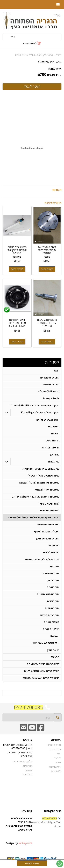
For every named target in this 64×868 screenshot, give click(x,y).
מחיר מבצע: (54, 75)
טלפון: (29, 763)
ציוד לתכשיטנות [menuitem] (50, 574)
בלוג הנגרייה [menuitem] (56, 772)
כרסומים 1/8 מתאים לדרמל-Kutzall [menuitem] (39, 483)
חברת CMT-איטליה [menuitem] (49, 392)
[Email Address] (24, 731)
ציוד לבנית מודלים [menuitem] (49, 616)
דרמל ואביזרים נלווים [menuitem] (48, 420)
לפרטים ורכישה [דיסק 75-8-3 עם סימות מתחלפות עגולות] (47, 269)
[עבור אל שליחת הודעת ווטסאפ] (60, 864)
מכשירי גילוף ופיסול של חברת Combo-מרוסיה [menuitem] (34, 518)
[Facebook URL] (41, 731)
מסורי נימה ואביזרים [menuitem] (48, 525)
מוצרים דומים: (53, 203)
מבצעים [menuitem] (55, 658)
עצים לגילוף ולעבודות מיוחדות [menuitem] (42, 560)
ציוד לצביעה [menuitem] (53, 581)
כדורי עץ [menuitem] (55, 455)
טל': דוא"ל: (47, 824)
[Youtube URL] (32, 731)
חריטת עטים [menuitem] (52, 441)
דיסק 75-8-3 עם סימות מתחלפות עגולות (47, 250)
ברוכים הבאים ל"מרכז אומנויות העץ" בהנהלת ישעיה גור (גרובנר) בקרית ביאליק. (19, 829)
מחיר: (55, 69)
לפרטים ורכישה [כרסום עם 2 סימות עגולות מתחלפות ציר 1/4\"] (47, 342)
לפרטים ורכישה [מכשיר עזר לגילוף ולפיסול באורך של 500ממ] (17, 269)
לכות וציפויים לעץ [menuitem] (49, 504)
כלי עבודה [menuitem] (54, 462)
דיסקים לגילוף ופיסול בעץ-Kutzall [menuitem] (40, 413)
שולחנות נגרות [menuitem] (51, 630)
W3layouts (25, 844)
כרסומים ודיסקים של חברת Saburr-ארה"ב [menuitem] (36, 497)
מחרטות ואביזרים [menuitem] (50, 511)
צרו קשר (27, 741)
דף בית (59, 55)
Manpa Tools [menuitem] (51, 399)
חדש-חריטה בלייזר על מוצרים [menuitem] (43, 665)
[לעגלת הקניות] (32, 43)
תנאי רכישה (27, 767)
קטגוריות (52, 362)
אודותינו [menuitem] (58, 764)
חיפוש (13, 37)
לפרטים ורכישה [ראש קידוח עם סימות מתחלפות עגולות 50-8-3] (17, 342)
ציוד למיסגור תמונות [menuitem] (48, 595)
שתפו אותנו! (27, 776)
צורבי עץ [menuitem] (54, 567)
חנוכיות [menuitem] (55, 434)
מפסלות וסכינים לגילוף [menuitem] (47, 532)
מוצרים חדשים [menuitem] (51, 385)
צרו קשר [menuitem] (58, 759)
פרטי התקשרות (53, 812)
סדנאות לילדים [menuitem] (51, 553)
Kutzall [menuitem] (55, 637)
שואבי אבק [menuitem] (53, 651)
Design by (19, 844)
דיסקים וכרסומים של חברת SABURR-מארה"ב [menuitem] (34, 406)
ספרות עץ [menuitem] (54, 546)
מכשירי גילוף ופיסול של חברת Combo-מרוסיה (34, 55)
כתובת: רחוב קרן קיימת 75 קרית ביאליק (20, 756)
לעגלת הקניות (30, 43)
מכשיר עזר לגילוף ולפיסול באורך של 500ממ (17, 250)
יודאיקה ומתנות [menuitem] (51, 448)
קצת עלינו (26, 812)
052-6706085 (28, 709)
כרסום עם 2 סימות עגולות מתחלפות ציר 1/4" (47, 323)
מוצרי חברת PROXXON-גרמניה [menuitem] (42, 672)
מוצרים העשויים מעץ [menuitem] (48, 539)
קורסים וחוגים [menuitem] (52, 623)
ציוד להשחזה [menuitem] (52, 609)
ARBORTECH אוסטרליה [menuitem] (46, 644)
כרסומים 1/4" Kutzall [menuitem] (47, 490)
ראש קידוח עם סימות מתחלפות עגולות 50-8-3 (17, 323)
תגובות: (57, 190)
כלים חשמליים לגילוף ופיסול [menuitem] (44, 476)
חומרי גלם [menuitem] (54, 427)
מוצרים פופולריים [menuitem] (50, 378)
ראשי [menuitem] (56, 371)
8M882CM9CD (46, 62)
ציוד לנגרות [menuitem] (53, 588)
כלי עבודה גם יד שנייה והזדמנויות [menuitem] (41, 469)
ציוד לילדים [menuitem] (53, 602)
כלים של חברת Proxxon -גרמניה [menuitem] (41, 679)
